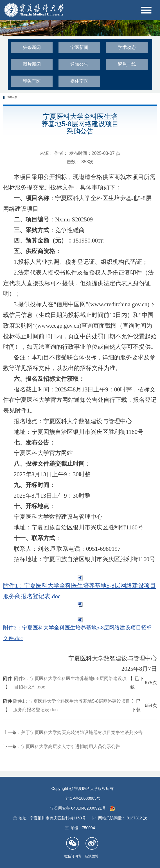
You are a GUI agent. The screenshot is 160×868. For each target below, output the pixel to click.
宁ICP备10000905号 (83, 798)
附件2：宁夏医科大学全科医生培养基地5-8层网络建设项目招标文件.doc (70, 683)
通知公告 (79, 64)
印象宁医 (32, 81)
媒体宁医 (79, 81)
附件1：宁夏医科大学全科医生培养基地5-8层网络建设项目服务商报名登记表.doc (72, 705)
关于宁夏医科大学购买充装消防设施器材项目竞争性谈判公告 (82, 732)
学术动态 (127, 47)
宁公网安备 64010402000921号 (79, 808)
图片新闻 (32, 64)
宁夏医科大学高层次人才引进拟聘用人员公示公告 (71, 746)
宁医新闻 (79, 47)
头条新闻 (32, 47)
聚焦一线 (127, 64)
